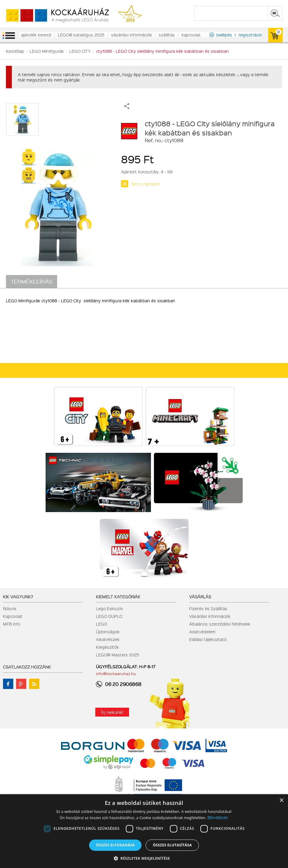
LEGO (102, 624)
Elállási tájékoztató (208, 639)
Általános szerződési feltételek (220, 624)
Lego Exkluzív (110, 608)
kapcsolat (191, 35)
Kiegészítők (107, 647)
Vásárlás (200, 597)
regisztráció (250, 35)
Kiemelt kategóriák (118, 597)
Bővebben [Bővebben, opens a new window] (218, 817)
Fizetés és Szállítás (208, 608)
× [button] (281, 801)
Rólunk (10, 608)
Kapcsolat (13, 616)
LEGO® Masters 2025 (118, 655)
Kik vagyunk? (18, 597)
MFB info (12, 624)
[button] (144, 858)
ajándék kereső (36, 35)
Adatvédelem (202, 632)
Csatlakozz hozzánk (27, 667)
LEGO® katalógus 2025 (81, 35)
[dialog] (144, 831)
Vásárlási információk (210, 616)
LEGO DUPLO (109, 616)
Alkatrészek (108, 639)
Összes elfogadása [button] (115, 845)
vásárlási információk (132, 35)
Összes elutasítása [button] (172, 845)
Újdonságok (108, 632)
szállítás (167, 35)
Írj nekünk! (112, 712)
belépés (224, 35)
